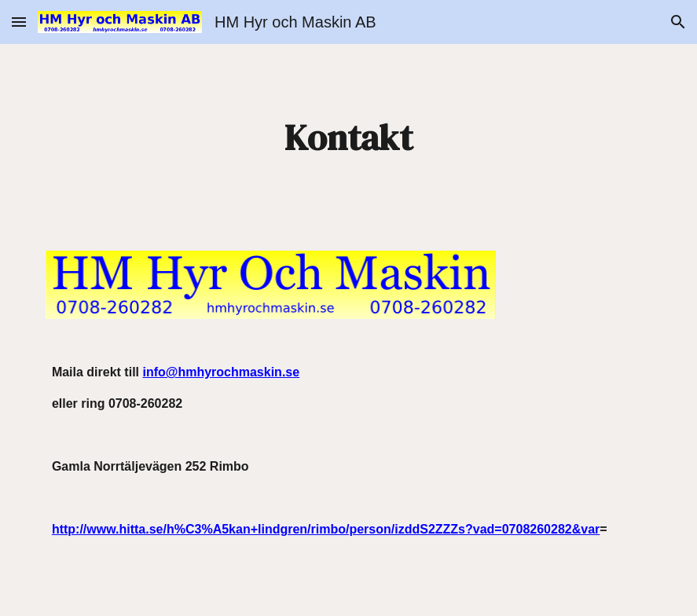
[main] (348, 138)
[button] (19, 22)
